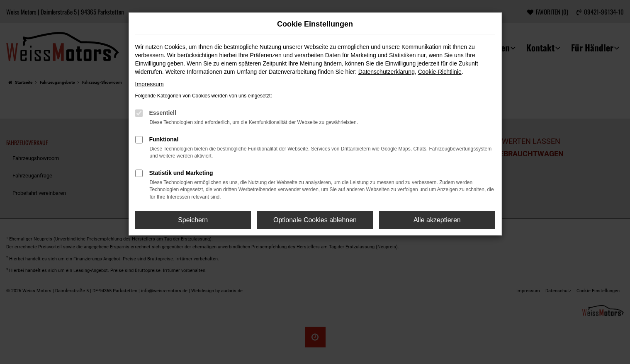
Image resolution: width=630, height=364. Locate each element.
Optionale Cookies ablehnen (315, 220)
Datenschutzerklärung (387, 72)
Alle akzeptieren (437, 220)
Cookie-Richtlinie (440, 72)
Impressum (150, 84)
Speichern (193, 220)
